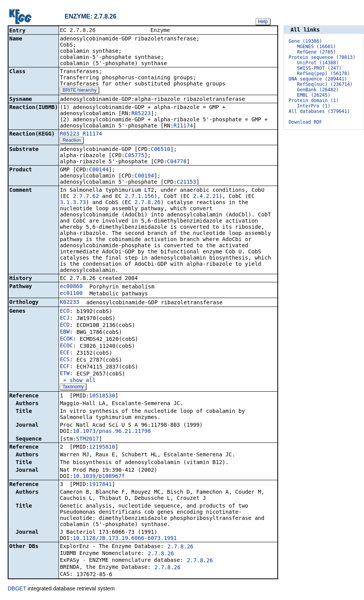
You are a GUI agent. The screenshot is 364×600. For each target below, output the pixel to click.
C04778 (177, 162)
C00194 (144, 176)
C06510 (160, 150)
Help (263, 22)
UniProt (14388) (318, 63)
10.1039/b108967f (99, 477)
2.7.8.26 (147, 203)
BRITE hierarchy (79, 91)
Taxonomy (73, 387)
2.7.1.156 (139, 197)
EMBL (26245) (314, 95)
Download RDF (305, 122)
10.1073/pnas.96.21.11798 (112, 432)
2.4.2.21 (206, 197)
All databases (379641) (319, 111)
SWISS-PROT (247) (319, 68)
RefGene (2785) (316, 52)
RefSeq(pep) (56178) (323, 74)
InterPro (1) (314, 106)
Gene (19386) (305, 41)
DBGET (17, 589)
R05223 (141, 114)
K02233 (70, 303)
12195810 (102, 447)
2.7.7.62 (86, 197)
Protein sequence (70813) (322, 57)
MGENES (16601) (316, 47)
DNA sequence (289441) (318, 79)
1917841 (100, 485)
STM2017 (88, 439)
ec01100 (71, 294)
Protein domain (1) (314, 101)
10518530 (102, 396)
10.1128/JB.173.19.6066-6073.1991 (125, 539)
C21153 (187, 183)
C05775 (135, 156)
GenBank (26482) (318, 90)
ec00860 (71, 287)
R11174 (183, 126)
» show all (78, 381)
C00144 (99, 170)
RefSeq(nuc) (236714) (325, 84)
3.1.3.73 (73, 203)
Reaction (71, 141)
